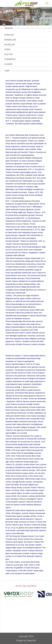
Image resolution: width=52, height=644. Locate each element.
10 (29, 11)
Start (42, 22)
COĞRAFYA (10, 59)
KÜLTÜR (8, 54)
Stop (47, 22)
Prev (13, 16)
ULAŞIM (8, 64)
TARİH (7, 49)
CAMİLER (9, 35)
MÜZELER (9, 45)
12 (35, 11)
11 (32, 11)
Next (39, 16)
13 (37, 11)
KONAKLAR (10, 40)
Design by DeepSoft (26, 641)
